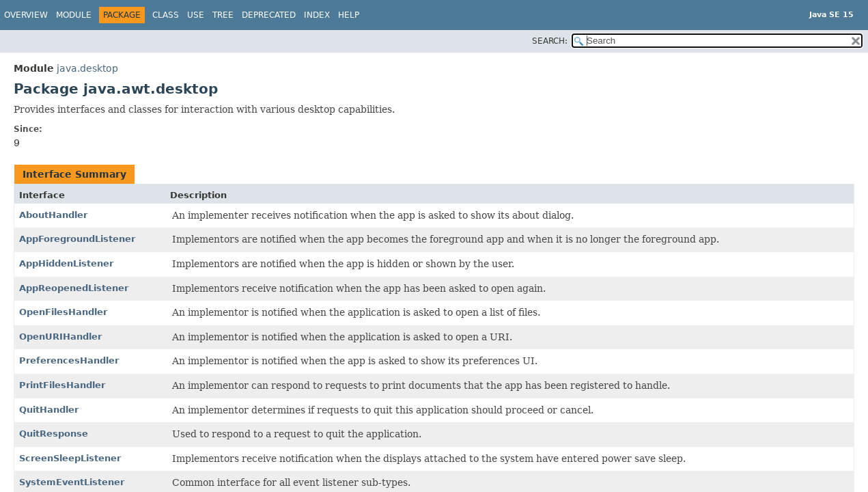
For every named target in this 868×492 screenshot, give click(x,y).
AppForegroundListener (77, 239)
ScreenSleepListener (70, 458)
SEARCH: (550, 41)
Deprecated (269, 15)
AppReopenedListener (74, 288)
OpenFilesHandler (63, 312)
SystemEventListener (72, 482)
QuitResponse (54, 434)
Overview (26, 15)
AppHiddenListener (66, 263)
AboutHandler (53, 215)
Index (317, 15)
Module (74, 15)
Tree (223, 15)
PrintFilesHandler (62, 385)
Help (349, 15)
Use (196, 15)
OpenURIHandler (60, 337)
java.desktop (87, 68)
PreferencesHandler (69, 360)
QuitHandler (49, 410)
